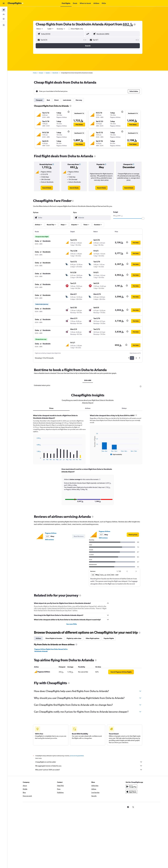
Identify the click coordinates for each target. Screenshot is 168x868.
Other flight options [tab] (92, 638)
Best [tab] (48, 100)
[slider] (143, 218)
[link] (47, 188)
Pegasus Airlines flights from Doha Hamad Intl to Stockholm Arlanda (51, 650)
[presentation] (135, 24)
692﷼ (128, 24)
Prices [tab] (51, 408)
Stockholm (55, 73)
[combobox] (40, 29)
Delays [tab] (124, 408)
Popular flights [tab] (109, 638)
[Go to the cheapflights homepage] (16, 3)
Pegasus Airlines (51, 533)
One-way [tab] (79, 100)
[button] (4, 3)
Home (35, 73)
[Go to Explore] (4, 19)
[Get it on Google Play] (131, 789)
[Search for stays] (4, 14)
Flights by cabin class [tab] (74, 638)
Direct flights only (77, 29)
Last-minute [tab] (67, 100)
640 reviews (49, 539)
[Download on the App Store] (131, 794)
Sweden (48, 73)
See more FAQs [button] (72, 624)
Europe (41, 73)
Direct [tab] (56, 100)
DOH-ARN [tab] (88, 380)
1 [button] (132, 358)
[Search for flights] (4, 10)
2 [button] (136, 358)
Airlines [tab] (88, 408)
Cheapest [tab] (39, 100)
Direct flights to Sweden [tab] (54, 638)
